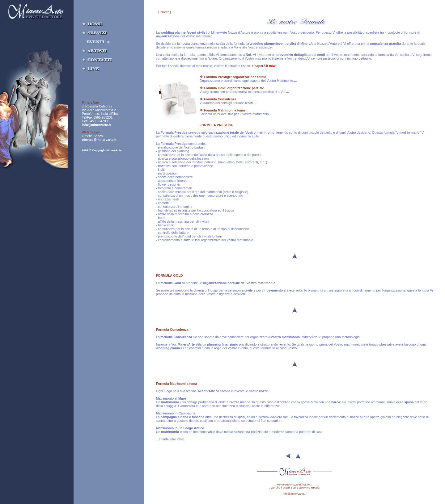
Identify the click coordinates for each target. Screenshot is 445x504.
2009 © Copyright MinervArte (102, 150)
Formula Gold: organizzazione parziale (232, 88)
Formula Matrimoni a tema (222, 110)
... (295, 81)
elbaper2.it (264, 66)
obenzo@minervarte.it (99, 140)
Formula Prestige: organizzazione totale (233, 77)
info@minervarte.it (96, 125)
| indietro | (165, 12)
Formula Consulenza (218, 99)
